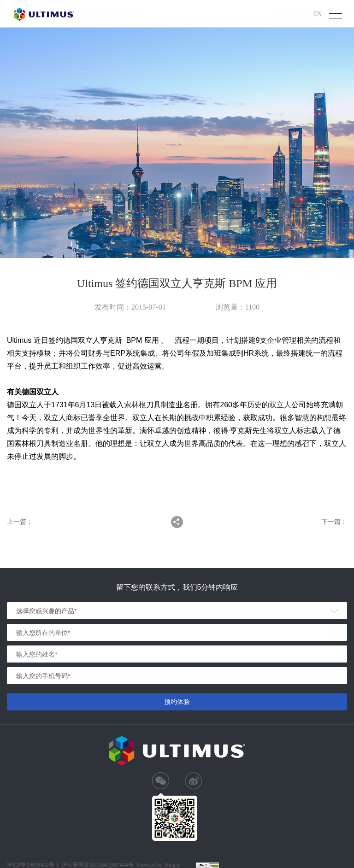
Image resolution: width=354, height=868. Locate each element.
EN (317, 14)
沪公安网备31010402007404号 (98, 865)
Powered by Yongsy (159, 865)
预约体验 (177, 702)
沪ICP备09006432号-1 (33, 865)
